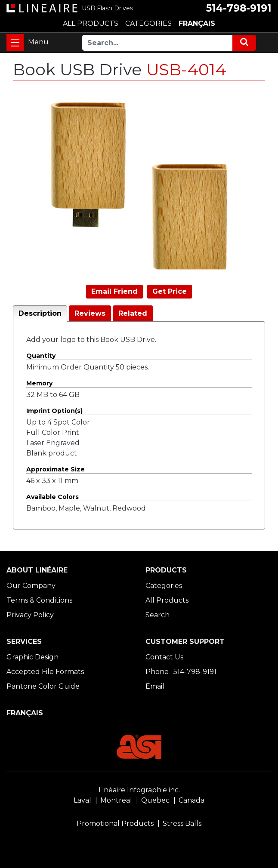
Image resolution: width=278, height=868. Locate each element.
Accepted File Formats (45, 672)
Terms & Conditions (39, 600)
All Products (167, 600)
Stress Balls (182, 823)
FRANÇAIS (197, 23)
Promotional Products (115, 823)
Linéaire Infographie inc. (139, 790)
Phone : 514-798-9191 (181, 672)
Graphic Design (32, 657)
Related (133, 313)
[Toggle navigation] (15, 43)
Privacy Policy (30, 615)
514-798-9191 (239, 8)
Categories (164, 586)
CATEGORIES (148, 23)
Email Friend (114, 291)
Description (40, 313)
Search (158, 615)
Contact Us (164, 657)
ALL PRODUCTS (91, 23)
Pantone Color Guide (43, 686)
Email (155, 686)
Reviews (90, 313)
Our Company (31, 586)
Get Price (170, 291)
